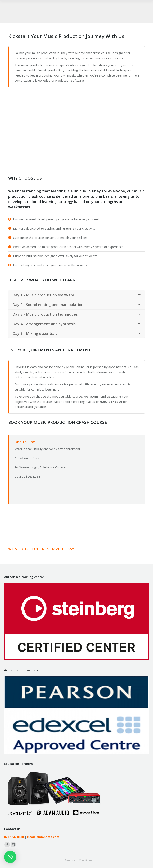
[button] (10, 857)
